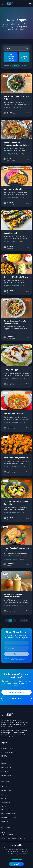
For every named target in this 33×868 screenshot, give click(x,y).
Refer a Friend (6, 775)
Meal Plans (5, 756)
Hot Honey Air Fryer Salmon (16, 458)
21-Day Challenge (7, 752)
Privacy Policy (6, 821)
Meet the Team (6, 791)
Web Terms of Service (8, 814)
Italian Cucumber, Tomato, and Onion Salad (15, 322)
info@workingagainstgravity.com (15, 838)
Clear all (23, 66)
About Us (4, 787)
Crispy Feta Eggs (11, 370)
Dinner (6, 168)
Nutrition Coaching (8, 748)
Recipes (4, 764)
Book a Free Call (16, 699)
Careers (4, 806)
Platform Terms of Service (10, 818)
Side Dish (6, 212)
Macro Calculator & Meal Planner (10, 57)
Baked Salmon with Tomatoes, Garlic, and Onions (16, 144)
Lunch (5, 76)
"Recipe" (16, 66)
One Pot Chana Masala (13, 414)
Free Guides (5, 771)
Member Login (6, 810)
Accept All (16, 864)
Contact (4, 798)
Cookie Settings (16, 859)
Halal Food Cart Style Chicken (16, 277)
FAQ (3, 795)
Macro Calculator (7, 767)
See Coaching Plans (16, 692)
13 (22, 621)
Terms (22, 659)
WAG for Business (7, 802)
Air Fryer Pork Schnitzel (14, 189)
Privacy (18, 659)
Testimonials (6, 760)
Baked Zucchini (10, 233)
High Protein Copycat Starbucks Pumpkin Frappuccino (13, 597)
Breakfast (6, 347)
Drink (5, 574)
